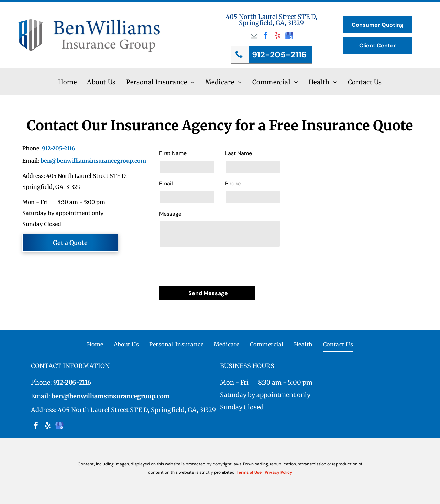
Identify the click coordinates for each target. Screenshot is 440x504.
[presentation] (211, 266)
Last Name (239, 153)
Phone (233, 184)
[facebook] (266, 36)
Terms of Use (249, 472)
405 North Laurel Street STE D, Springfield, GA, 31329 (272, 20)
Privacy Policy (278, 472)
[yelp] (277, 36)
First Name (173, 153)
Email (166, 184)
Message (170, 214)
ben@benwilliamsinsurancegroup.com (93, 161)
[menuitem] (67, 82)
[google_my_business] (289, 36)
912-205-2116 (58, 148)
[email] (254, 36)
